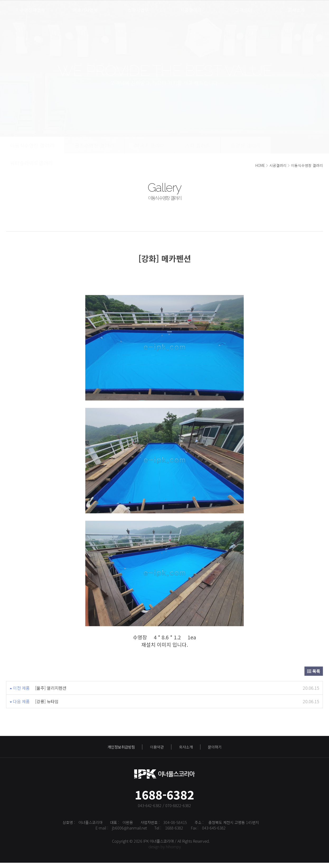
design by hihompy (165, 852)
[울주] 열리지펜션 (51, 683)
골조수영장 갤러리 (94, 150)
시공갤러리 (191, 10)
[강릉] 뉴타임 (47, 697)
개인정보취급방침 (121, 749)
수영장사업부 (32, 10)
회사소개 (296, 10)
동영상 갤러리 (246, 150)
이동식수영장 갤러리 (32, 150)
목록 (314, 666)
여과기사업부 (85, 10)
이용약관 (157, 749)
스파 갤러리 (198, 150)
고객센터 (244, 10)
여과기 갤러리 (150, 150)
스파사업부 (138, 10)
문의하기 (215, 749)
